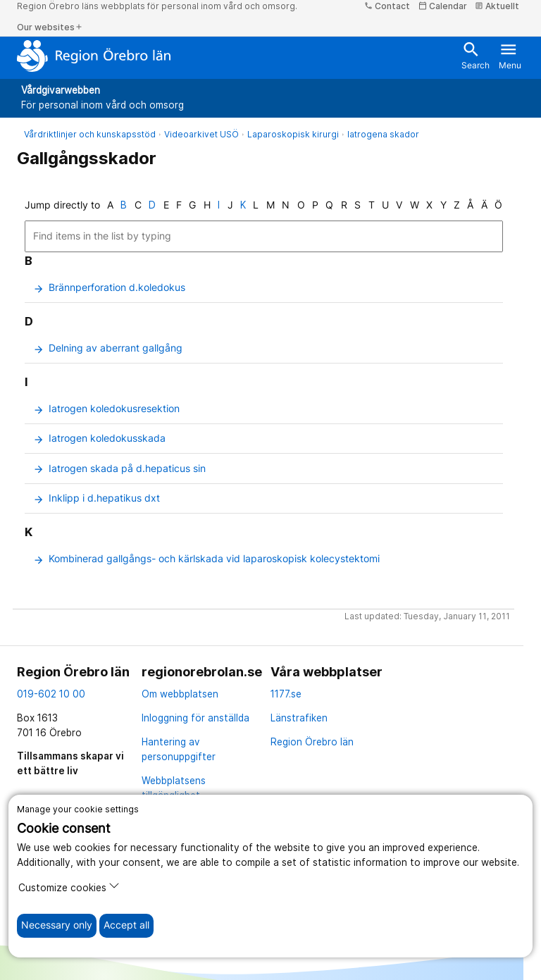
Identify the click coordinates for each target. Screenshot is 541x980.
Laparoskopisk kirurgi (293, 134)
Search (475, 55)
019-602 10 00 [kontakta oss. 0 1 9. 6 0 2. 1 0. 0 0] (51, 694)
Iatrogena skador (383, 134)
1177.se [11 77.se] (286, 694)
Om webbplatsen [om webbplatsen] (180, 694)
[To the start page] (94, 56)
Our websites (50, 27)
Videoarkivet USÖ (201, 134)
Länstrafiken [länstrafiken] (299, 718)
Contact (387, 6)
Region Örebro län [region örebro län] (312, 742)
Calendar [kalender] (443, 6)
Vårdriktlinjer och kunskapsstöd (90, 134)
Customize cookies (69, 887)
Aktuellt (497, 6)
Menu (510, 55)
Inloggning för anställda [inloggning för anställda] (195, 718)
